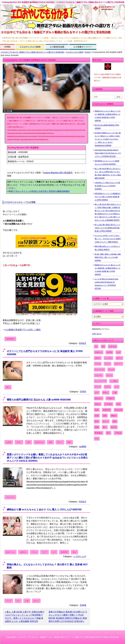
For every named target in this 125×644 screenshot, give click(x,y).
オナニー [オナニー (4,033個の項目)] (118, 364)
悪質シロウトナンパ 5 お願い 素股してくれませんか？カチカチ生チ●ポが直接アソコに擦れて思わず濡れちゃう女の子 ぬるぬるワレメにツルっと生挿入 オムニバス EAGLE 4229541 (47, 458)
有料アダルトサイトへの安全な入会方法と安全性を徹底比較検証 (39, 191)
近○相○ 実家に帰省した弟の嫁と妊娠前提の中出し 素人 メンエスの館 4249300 (108, 257)
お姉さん (23, 552)
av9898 (83, 447)
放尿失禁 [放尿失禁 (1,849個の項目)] (107, 410)
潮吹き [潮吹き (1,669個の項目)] (114, 416)
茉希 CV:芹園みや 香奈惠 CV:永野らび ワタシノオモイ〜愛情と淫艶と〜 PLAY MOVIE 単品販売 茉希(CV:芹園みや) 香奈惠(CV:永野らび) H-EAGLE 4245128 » (68, 617)
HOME (7, 47)
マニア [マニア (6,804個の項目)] (98, 387)
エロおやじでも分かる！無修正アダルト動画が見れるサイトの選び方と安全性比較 (32, 52)
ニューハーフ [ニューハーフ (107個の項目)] (100, 381)
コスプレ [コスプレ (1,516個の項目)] (99, 375)
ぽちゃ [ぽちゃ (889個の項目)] (119, 358)
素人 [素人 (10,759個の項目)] (105, 427)
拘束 (50, 442)
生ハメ (60, 442)
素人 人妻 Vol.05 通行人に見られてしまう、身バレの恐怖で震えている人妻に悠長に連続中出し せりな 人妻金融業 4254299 (108, 173)
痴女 (69, 442)
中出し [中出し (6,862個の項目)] (106, 393)
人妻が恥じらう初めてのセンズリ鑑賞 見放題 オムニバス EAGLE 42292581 (107, 186)
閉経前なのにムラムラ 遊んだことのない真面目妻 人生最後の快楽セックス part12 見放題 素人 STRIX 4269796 (107, 116)
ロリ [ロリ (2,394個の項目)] (97, 393)
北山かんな (39, 442)
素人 (8, 387)
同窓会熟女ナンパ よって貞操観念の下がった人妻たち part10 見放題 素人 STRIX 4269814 (107, 197)
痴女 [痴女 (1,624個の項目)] (115, 421)
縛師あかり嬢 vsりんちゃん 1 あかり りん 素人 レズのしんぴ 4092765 (44, 509)
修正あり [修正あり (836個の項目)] (99, 398)
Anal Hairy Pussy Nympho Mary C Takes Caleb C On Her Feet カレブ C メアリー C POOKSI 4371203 (108, 153)
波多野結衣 (10, 339)
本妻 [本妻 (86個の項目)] (97, 416)
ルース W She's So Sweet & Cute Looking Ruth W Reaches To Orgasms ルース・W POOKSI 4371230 (106, 284)
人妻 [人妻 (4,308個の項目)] (115, 393)
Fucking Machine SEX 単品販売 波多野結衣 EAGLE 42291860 (30, 60)
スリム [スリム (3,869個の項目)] (109, 375)
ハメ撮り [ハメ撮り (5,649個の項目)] (114, 381)
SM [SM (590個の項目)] (103, 346)
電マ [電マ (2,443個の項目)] (108, 433)
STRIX (83, 392)
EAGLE (88, 52)
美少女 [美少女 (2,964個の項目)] (114, 427)
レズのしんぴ (80, 556)
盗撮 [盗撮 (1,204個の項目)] (97, 427)
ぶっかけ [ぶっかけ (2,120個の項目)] (108, 358)
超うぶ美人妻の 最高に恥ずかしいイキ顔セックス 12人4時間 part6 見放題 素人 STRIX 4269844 (107, 228)
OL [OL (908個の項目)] (96, 346)
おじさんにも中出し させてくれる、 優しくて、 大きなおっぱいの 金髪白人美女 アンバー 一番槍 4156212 (108, 239)
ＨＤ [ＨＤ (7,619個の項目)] (97, 439)
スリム (34, 552)
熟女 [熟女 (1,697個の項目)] (97, 421)
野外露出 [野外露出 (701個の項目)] (99, 433)
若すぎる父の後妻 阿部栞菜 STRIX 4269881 (107, 127)
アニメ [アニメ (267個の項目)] (108, 364)
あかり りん (10, 552)
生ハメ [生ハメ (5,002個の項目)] (106, 421)
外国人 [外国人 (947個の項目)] (98, 404)
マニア (45, 552)
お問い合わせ (97, 334)
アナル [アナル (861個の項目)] (98, 364)
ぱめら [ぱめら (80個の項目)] (98, 358)
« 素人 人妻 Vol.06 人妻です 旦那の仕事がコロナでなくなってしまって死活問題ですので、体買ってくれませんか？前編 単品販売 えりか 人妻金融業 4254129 (25, 617)
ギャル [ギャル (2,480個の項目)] (111, 370)
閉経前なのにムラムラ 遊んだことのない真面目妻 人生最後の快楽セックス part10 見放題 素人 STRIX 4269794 (107, 270)
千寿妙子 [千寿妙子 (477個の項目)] (110, 398)
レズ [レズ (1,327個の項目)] (117, 387)
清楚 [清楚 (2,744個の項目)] (105, 416)
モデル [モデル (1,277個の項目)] (108, 387)
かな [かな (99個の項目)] (118, 352)
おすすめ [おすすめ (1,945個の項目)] (113, 346)
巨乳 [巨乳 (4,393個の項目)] (118, 404)
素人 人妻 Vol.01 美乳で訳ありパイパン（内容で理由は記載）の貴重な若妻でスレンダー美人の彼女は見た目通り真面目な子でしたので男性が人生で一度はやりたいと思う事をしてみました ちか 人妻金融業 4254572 (108, 212)
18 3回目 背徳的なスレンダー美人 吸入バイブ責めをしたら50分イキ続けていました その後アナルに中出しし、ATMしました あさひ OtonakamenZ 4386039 (108, 139)
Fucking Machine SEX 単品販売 (58, 173)
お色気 (9, 442)
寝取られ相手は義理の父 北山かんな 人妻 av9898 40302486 (39, 400)
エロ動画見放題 (57, 47)
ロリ (18, 601)
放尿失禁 (64, 552)
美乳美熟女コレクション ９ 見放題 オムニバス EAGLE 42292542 (107, 163)
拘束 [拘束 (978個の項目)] (97, 410)
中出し (19, 442)
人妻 (28, 442)
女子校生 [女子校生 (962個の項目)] (108, 404)
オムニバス (10, 497)
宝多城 (83, 605)
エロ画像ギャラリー (83, 47)
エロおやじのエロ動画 (30, 47)
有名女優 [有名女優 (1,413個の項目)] (118, 410)
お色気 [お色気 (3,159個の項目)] (109, 352)
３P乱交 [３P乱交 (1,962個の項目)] (118, 433)
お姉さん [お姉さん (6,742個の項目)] (99, 352)
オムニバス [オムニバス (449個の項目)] (100, 370)
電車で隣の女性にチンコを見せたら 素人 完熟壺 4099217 (107, 248)
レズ (54, 552)
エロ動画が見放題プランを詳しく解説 (23, 330)
